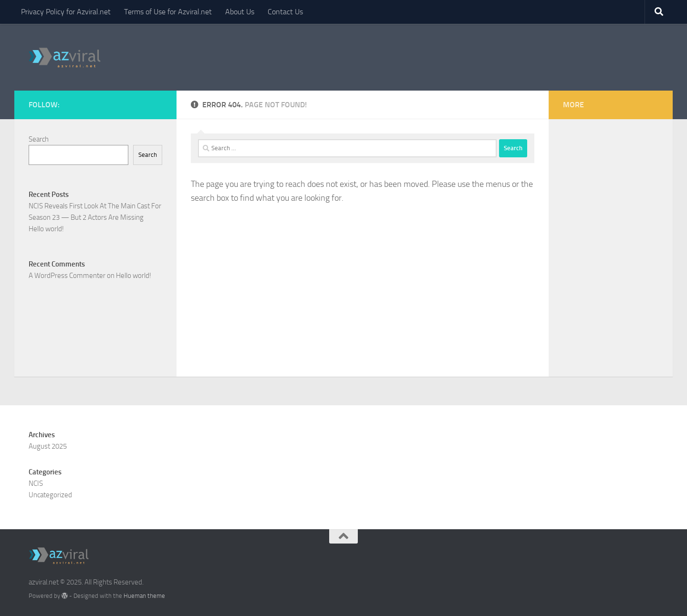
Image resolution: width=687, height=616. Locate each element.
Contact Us (285, 12)
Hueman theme (144, 596)
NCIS (36, 483)
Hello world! (46, 229)
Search (39, 139)
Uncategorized (50, 495)
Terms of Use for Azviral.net (168, 12)
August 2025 (48, 446)
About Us (240, 12)
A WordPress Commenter (67, 276)
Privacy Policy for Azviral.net (66, 12)
